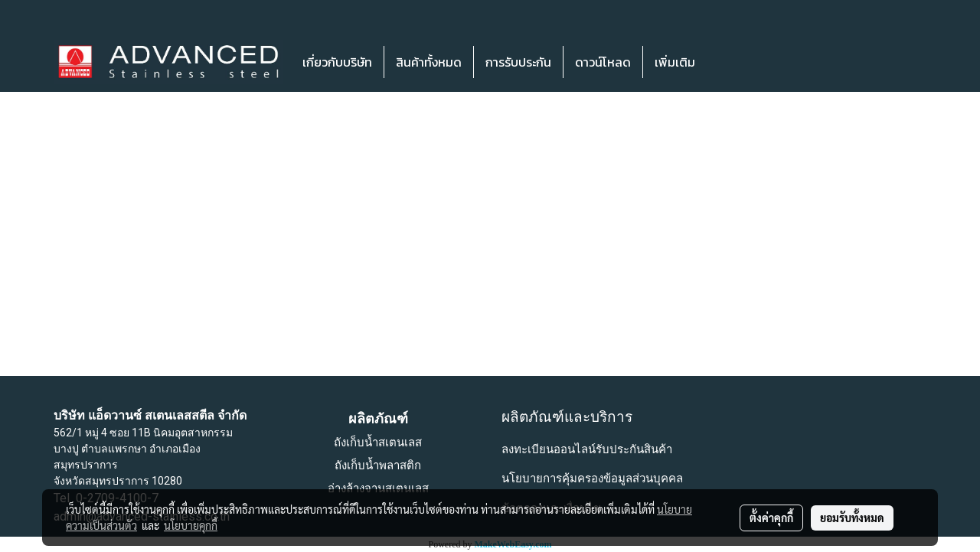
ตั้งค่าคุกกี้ (771, 518)
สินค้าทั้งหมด (429, 62)
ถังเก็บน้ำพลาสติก (378, 465)
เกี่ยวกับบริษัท (337, 62)
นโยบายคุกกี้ (191, 525)
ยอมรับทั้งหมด (852, 518)
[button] (730, 62)
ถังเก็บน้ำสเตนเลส (378, 443)
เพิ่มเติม (675, 62)
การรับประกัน (518, 62)
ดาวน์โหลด (603, 62)
